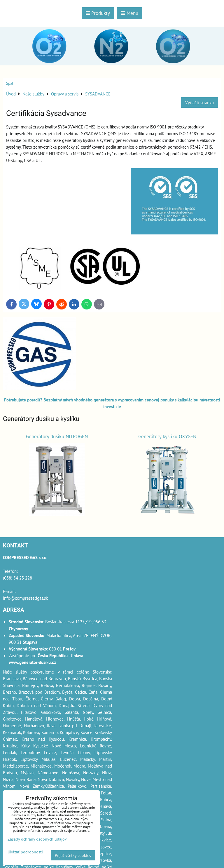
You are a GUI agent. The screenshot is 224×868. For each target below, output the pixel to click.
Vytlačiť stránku (199, 102)
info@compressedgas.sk (25, 598)
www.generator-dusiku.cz (32, 662)
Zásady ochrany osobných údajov (37, 839)
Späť (10, 83)
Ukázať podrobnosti (25, 852)
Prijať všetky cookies (73, 855)
